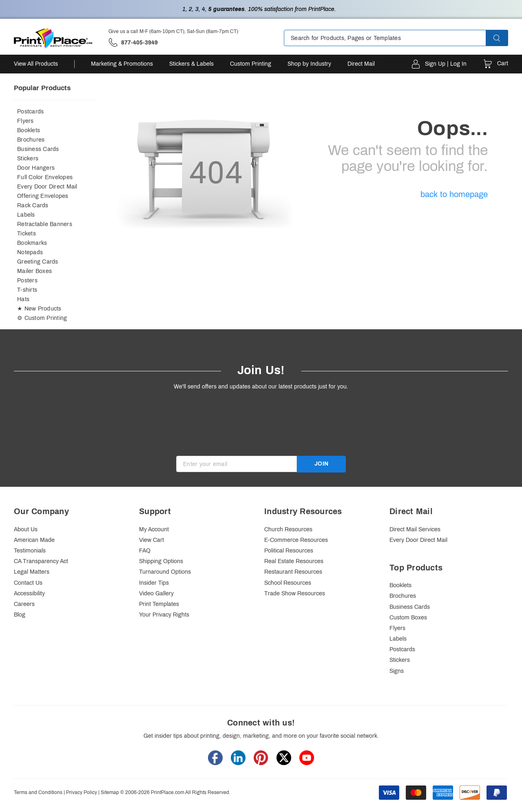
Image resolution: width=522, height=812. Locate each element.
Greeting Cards (38, 262)
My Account (154, 529)
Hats (23, 299)
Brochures (31, 140)
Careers (24, 604)
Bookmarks (32, 243)
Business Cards (38, 149)
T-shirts (27, 290)
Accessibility (29, 593)
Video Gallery (156, 593)
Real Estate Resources (294, 561)
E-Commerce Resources (296, 540)
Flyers (25, 121)
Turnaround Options (165, 572)
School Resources (288, 583)
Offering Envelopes (43, 196)
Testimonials (30, 551)
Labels (26, 215)
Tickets (27, 234)
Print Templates (159, 604)
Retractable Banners (45, 224)
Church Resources (288, 529)
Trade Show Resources (295, 593)
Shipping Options (161, 561)
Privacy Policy (82, 792)
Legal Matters (32, 572)
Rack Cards (33, 205)
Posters (27, 281)
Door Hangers (36, 168)
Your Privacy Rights (164, 615)
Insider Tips (154, 583)
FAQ (145, 551)
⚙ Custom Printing (42, 318)
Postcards (30, 112)
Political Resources (289, 551)
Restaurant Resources (293, 572)
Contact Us (28, 583)
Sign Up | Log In (446, 64)
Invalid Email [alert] (192, 476)
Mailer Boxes (34, 271)
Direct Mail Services (415, 529)
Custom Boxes (408, 618)
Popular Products (42, 88)
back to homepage (454, 194)
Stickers (28, 159)
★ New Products (39, 309)
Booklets (29, 130)
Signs (397, 671)
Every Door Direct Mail (47, 187)
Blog (20, 615)
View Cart (152, 540)
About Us (26, 529)
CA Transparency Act (41, 561)
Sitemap (110, 792)
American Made (34, 540)
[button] (504, 38)
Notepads (30, 252)
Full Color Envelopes (45, 177)
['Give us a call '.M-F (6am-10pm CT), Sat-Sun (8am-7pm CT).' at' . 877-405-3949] (133, 43)
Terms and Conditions (38, 792)
